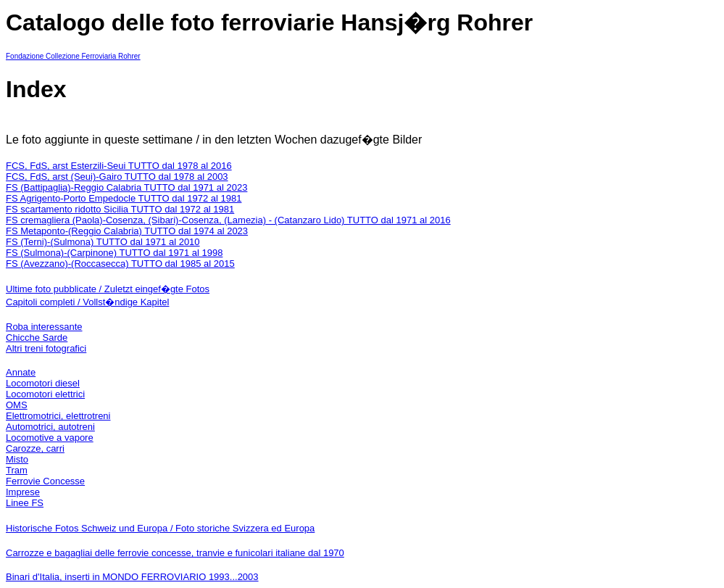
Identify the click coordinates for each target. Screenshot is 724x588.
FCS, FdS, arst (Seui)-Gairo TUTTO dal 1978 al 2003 (117, 177)
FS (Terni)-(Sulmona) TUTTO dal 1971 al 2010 (103, 242)
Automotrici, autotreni (50, 427)
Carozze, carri (35, 448)
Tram (17, 470)
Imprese (23, 492)
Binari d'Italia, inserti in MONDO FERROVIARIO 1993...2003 (132, 577)
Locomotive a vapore (50, 438)
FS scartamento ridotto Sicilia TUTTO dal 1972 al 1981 (120, 209)
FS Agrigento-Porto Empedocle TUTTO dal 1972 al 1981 (124, 198)
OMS (17, 405)
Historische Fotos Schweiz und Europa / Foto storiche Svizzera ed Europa (160, 528)
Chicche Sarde (37, 338)
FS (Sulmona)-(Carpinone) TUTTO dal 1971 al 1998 (114, 253)
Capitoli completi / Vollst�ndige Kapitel (87, 302)
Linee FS (25, 503)
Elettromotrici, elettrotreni (58, 416)
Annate (21, 372)
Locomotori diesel (43, 383)
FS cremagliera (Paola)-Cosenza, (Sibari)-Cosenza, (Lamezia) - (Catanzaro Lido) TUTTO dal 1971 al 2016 (228, 220)
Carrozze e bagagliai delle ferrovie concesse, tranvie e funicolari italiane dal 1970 (175, 553)
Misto (17, 459)
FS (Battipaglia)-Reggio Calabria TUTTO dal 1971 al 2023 (126, 187)
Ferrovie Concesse (45, 481)
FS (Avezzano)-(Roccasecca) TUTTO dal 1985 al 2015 (120, 264)
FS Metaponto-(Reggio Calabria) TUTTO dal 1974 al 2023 (127, 231)
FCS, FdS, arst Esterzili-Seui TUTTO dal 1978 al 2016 (119, 166)
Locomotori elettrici (45, 394)
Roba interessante (44, 327)
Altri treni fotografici (46, 348)
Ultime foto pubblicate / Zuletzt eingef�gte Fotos (108, 289)
